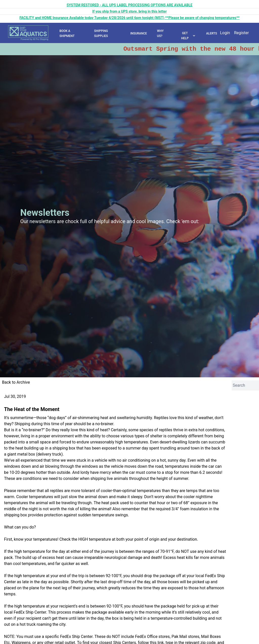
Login (225, 33)
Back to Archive (16, 382)
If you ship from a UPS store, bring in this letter (129, 11)
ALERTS (212, 33)
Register (241, 33)
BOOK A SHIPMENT (67, 33)
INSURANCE (139, 33)
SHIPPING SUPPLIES (101, 33)
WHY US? (160, 33)
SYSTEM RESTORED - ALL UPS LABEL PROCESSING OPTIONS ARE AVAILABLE (129, 5)
